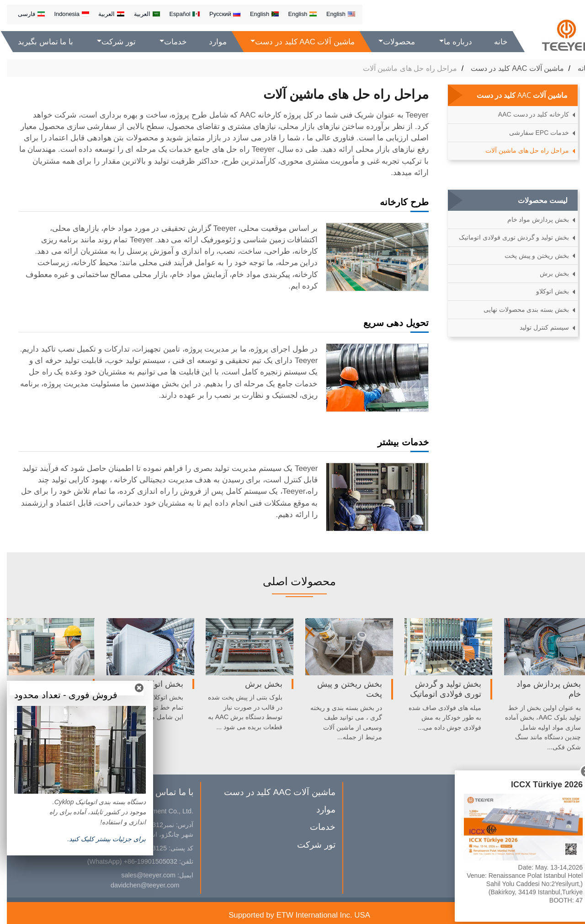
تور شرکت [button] (112, 42)
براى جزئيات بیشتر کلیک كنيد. (100, 839)
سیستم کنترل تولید (537, 327)
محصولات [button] (393, 42)
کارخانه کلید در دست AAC (527, 114)
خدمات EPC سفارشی (532, 133)
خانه (494, 42)
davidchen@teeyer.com (138, 885)
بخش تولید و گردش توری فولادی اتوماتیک (507, 237)
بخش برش (548, 273)
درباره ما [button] (451, 42)
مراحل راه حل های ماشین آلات (520, 150)
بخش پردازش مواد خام (532, 219)
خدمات (316, 827)
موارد (211, 42)
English (334, 14)
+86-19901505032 (144, 861)
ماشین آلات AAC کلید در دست (511, 68)
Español (178, 14)
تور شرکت (309, 845)
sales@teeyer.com (141, 875)
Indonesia (64, 14)
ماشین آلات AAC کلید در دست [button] (298, 42)
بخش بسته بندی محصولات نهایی (520, 310)
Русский (218, 14)
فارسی (24, 14)
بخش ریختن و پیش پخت (530, 256)
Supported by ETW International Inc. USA (292, 915)
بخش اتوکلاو (546, 291)
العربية (140, 14)
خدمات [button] (169, 42)
